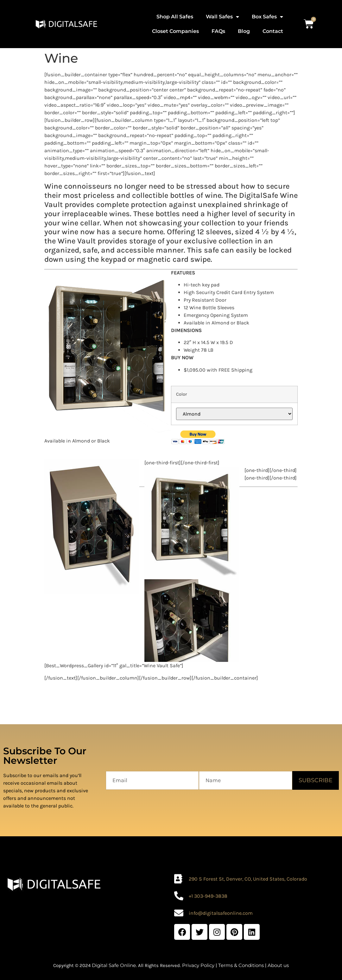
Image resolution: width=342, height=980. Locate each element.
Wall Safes (222, 17)
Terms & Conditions (241, 965)
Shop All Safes (175, 17)
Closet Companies (175, 31)
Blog (244, 31)
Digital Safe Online (114, 965)
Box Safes (267, 17)
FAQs (218, 31)
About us (278, 965)
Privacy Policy (198, 965)
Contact (273, 31)
